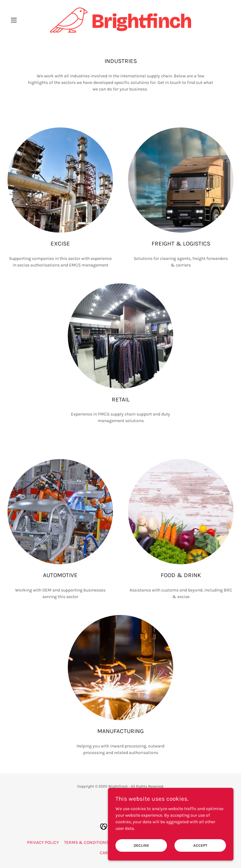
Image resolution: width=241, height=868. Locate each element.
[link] (120, 20)
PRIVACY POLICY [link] (43, 842)
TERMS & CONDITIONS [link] (86, 842)
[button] (24, 20)
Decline (141, 845)
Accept (200, 845)
